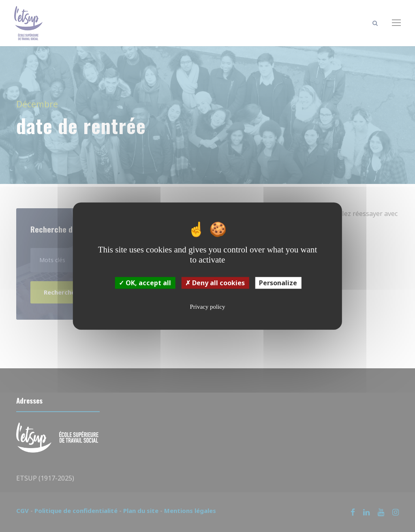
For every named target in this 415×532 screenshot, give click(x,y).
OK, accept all (145, 283)
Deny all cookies (215, 283)
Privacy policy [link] (207, 307)
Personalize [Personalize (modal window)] (278, 283)
